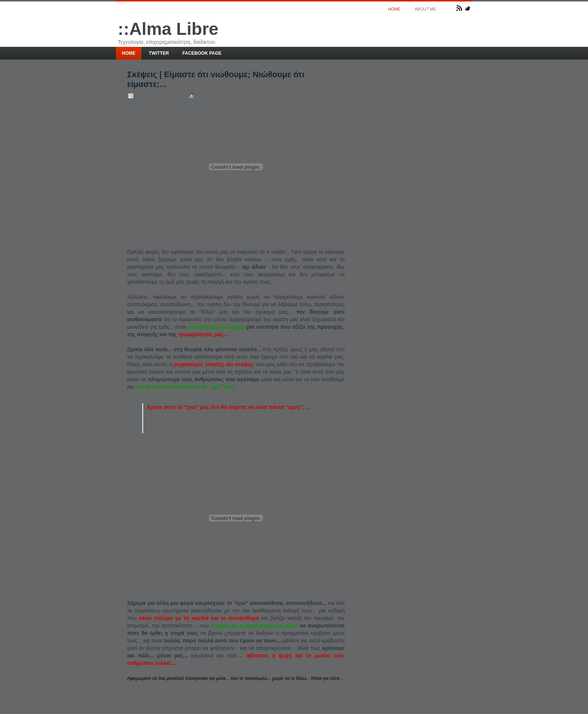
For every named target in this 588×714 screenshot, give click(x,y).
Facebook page (202, 53)
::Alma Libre (168, 29)
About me (425, 9)
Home (394, 9)
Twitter (159, 53)
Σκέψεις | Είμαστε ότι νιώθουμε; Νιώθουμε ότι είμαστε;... (216, 79)
